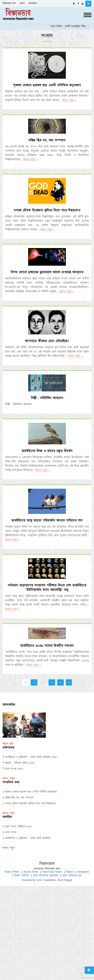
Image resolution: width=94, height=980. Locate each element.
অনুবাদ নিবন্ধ (31, 872)
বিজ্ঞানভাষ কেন (9, 3)
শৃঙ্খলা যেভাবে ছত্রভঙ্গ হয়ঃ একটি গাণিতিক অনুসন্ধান (47, 85)
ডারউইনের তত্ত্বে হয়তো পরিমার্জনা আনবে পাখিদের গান (47, 521)
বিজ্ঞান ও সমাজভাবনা (78, 872)
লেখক (22, 3)
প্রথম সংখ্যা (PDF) (14, 769)
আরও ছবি (8, 744)
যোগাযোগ (33, 3)
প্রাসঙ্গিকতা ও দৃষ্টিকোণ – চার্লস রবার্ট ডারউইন (27, 838)
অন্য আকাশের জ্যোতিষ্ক (46, 876)
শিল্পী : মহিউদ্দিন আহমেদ (47, 398)
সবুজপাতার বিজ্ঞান (52, 872)
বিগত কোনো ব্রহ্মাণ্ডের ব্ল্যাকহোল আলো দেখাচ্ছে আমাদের (47, 272)
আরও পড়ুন (9, 779)
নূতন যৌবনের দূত (72, 876)
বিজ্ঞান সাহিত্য (22, 876)
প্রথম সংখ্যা (9, 832)
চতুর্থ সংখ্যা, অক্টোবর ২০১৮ (17, 827)
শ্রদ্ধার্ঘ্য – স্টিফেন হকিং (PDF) (20, 763)
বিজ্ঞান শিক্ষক (12, 872)
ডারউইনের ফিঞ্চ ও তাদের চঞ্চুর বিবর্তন (47, 451)
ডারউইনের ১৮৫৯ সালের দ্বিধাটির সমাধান (47, 646)
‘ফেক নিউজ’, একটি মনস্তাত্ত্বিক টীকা (70, 26)
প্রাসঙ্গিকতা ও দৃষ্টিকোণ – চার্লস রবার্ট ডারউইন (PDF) (31, 757)
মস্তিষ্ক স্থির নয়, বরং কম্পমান (47, 140)
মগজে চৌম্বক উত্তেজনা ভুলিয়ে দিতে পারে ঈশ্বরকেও (47, 210)
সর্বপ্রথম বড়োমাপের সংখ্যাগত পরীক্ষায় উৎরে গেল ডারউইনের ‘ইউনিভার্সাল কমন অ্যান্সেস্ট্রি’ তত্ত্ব (47, 588)
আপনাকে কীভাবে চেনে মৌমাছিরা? (47, 341)
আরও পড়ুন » (69, 100)
